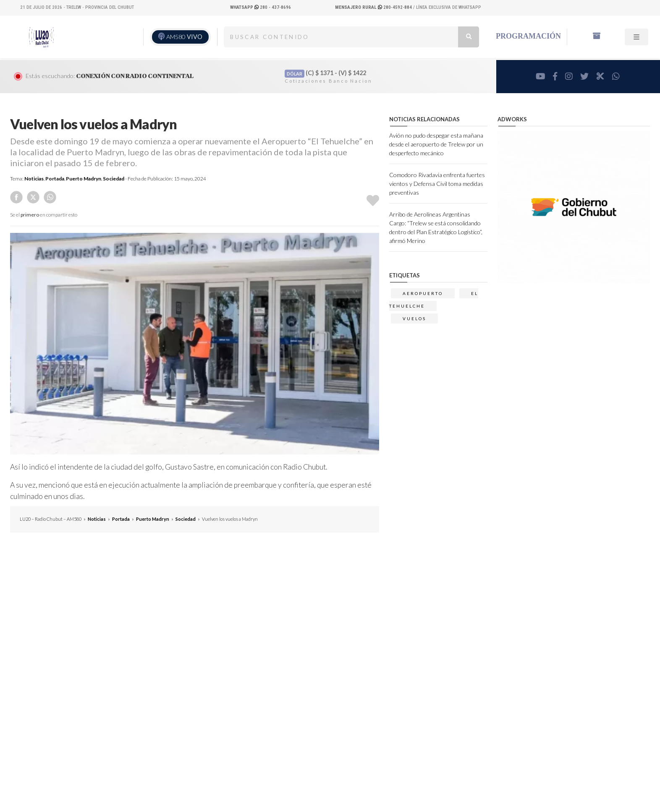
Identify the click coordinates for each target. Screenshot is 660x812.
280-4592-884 (374, 7)
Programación (528, 36)
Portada (55, 179)
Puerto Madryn (84, 179)
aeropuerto (423, 293)
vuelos (414, 319)
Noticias (34, 179)
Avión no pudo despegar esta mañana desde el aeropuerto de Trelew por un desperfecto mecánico (436, 144)
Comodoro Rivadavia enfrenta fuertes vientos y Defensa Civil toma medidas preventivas (437, 184)
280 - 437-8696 (261, 7)
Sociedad (114, 179)
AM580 (184, 37)
